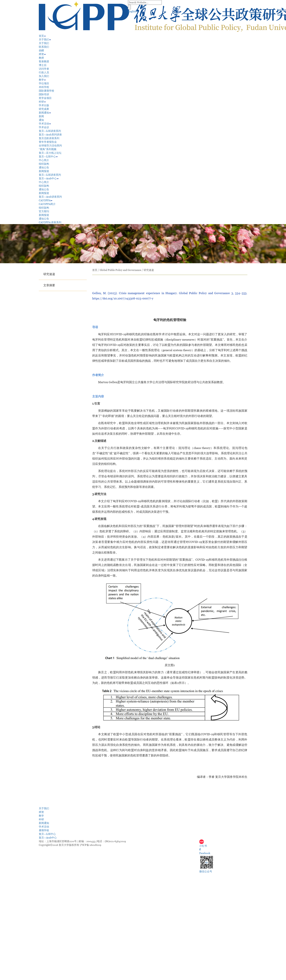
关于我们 (45, 39)
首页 (42, 36)
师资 (42, 54)
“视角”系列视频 (48, 149)
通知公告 (44, 167)
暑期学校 (44, 830)
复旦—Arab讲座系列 (50, 197)
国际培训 (44, 94)
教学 (42, 80)
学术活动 (45, 124)
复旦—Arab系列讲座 (50, 135)
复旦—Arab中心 (49, 178)
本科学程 (44, 87)
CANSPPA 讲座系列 (50, 222)
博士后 (43, 65)
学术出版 (44, 105)
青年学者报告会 (48, 142)
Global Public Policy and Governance (120, 270)
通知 (41, 120)
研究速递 (49, 274)
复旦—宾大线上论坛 (50, 153)
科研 (42, 102)
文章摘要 (49, 285)
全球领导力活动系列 (50, 146)
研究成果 (44, 109)
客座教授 (44, 61)
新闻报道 (44, 171)
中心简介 (44, 160)
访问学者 (44, 69)
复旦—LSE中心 (48, 156)
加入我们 (44, 76)
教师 (41, 58)
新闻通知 (45, 113)
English (132, 11)
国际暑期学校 (46, 91)
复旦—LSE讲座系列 (50, 131)
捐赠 (41, 50)
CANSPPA (46, 200)
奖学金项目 (45, 98)
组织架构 (44, 164)
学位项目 (44, 83)
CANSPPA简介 (47, 204)
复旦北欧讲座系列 (49, 138)
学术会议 (44, 127)
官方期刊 (44, 211)
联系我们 (44, 47)
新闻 (41, 116)
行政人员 (44, 72)
